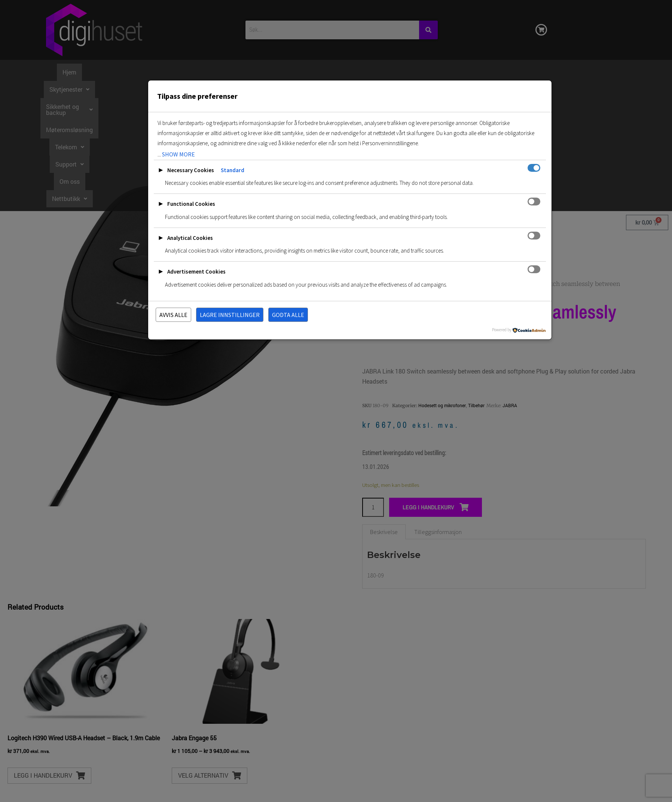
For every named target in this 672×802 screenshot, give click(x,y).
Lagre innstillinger (230, 315)
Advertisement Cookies (196, 272)
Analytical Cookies (190, 238)
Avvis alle (173, 315)
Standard (233, 170)
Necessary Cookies (191, 170)
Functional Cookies (191, 204)
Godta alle (288, 315)
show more (178, 154)
